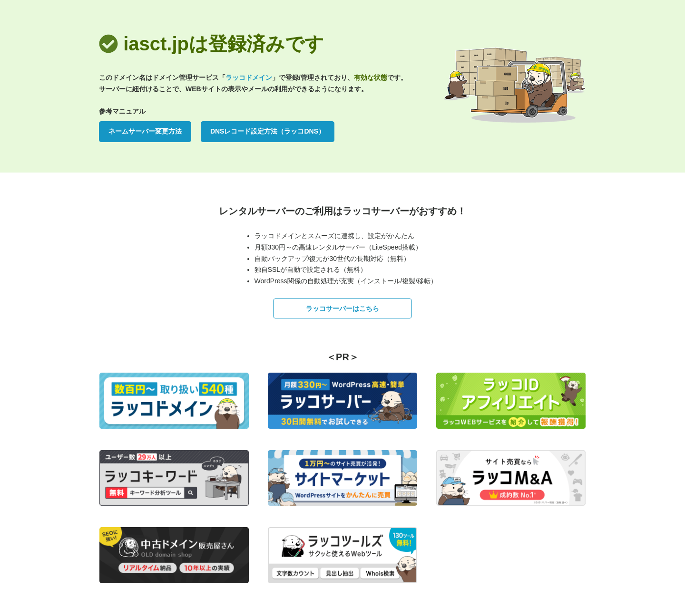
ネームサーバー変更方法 (145, 131)
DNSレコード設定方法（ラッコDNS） (268, 131)
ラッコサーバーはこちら (342, 308)
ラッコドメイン (249, 77)
